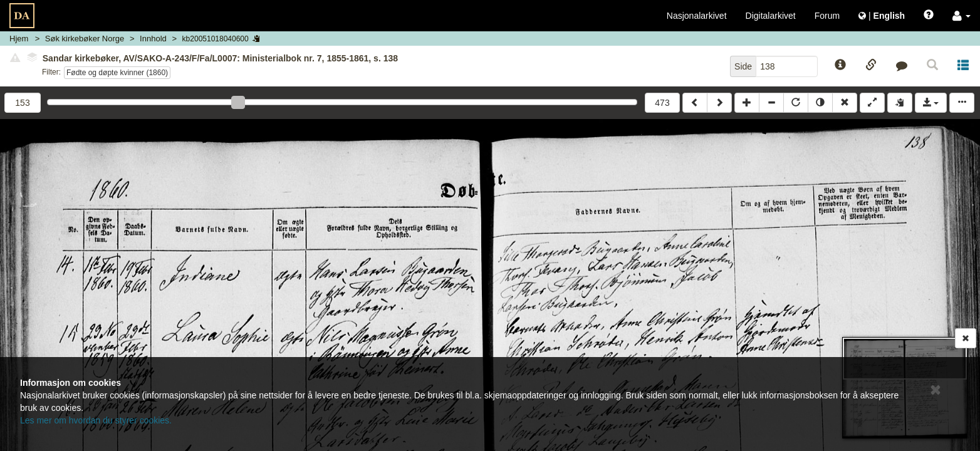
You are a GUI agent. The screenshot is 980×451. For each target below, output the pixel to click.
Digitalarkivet (771, 16)
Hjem (19, 39)
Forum (827, 16)
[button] (962, 16)
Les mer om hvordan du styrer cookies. (96, 420)
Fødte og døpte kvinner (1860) (117, 73)
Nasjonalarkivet (697, 16)
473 (662, 103)
